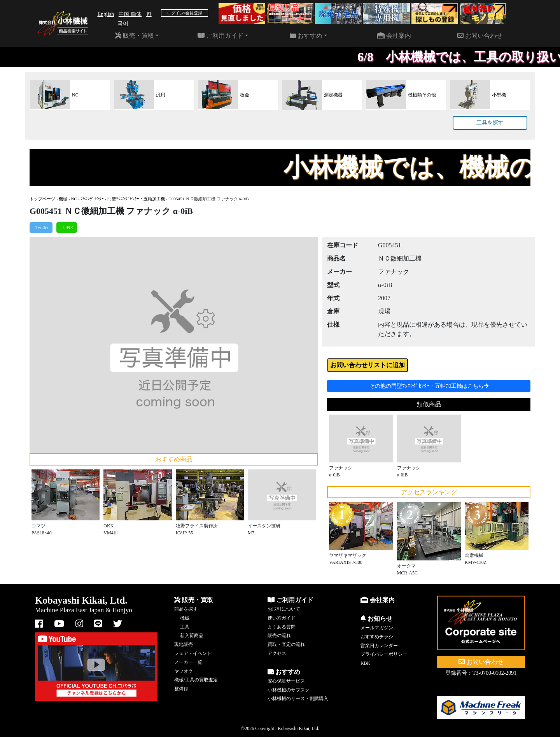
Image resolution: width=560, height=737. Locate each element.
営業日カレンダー (379, 646)
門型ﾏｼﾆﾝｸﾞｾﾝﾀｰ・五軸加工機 (136, 199)
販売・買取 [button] (135, 36)
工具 (185, 627)
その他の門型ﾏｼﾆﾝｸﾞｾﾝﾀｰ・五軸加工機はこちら (429, 386)
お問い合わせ (480, 36)
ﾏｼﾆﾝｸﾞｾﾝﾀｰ (92, 199)
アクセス (277, 653)
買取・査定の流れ (286, 644)
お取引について (284, 609)
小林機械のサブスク (289, 690)
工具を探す (490, 123)
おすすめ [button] (306, 36)
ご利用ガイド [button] (220, 36)
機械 (63, 199)
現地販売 (184, 644)
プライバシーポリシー (384, 654)
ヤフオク (184, 671)
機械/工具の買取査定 (196, 680)
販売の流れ (279, 635)
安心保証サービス (286, 681)
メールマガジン (377, 628)
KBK (365, 663)
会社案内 (394, 36)
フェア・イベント (193, 653)
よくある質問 (282, 627)
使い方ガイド (282, 618)
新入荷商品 (192, 635)
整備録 (181, 689)
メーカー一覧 (188, 662)
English (106, 14)
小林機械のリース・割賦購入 (298, 698)
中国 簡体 (130, 14)
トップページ (42, 199)
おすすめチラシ (377, 637)
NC (74, 199)
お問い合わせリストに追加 (367, 365)
